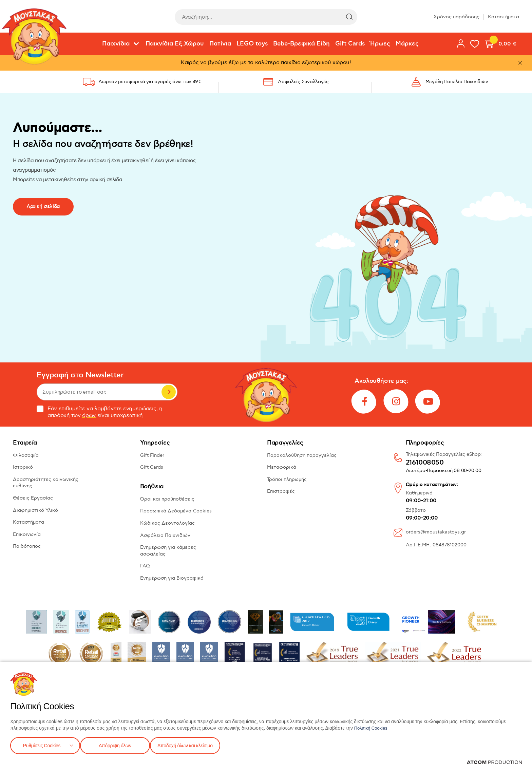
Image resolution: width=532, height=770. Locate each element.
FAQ (145, 566)
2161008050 (425, 463)
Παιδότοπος (27, 546)
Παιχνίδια (116, 44)
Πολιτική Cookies (372, 727)
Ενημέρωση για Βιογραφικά (172, 578)
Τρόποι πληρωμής (287, 479)
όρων (89, 416)
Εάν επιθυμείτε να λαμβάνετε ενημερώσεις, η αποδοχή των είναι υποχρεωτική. (100, 412)
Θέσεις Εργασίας (33, 498)
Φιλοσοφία (26, 455)
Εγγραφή (169, 392)
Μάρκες (407, 44)
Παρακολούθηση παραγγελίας (302, 455)
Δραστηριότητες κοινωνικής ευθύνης (46, 483)
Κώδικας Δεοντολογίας (167, 523)
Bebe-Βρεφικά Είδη (301, 44)
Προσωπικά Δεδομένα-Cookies (176, 511)
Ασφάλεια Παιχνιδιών (165, 535)
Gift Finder (152, 455)
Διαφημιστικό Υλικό (35, 510)
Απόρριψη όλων (118, 745)
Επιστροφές (281, 491)
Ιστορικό (23, 467)
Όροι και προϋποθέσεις (167, 499)
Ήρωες (380, 44)
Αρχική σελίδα (43, 206)
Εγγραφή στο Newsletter (80, 375)
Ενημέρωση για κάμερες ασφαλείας (168, 551)
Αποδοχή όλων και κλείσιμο (196, 745)
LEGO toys (252, 44)
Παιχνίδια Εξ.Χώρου (175, 44)
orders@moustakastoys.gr (436, 532)
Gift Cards (350, 44)
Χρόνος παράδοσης (457, 17)
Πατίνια (220, 44)
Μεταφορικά (282, 467)
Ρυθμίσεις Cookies (42, 745)
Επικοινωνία (27, 534)
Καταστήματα (503, 17)
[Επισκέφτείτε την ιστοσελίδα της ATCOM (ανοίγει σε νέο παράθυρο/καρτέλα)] (494, 762)
